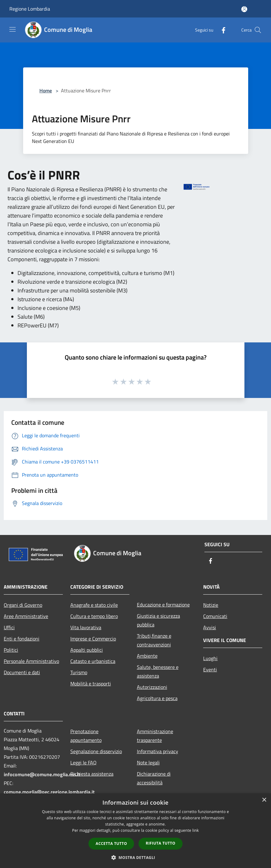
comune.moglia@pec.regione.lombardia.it (49, 792)
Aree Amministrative (26, 616)
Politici (11, 650)
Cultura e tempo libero (94, 616)
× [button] (264, 800)
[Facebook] (221, 30)
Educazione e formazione (163, 605)
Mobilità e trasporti (91, 684)
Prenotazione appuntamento (86, 736)
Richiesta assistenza (92, 774)
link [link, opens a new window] (196, 830)
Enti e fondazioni (22, 639)
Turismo (79, 672)
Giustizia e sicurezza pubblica (158, 620)
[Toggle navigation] (13, 29)
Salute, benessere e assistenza (158, 671)
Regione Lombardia (30, 9)
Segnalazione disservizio (96, 751)
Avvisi (210, 627)
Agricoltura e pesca (157, 698)
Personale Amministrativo (31, 661)
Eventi (210, 669)
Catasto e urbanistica (93, 661)
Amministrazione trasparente (155, 736)
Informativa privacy (158, 751)
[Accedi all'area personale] (244, 9)
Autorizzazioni (152, 687)
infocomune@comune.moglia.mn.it (42, 774)
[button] (136, 857)
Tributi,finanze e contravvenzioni (154, 640)
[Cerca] (258, 30)
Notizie (211, 605)
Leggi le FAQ (83, 763)
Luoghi (210, 658)
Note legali (148, 763)
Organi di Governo (23, 605)
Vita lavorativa (86, 627)
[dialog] (135, 831)
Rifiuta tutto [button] (161, 843)
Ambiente (147, 656)
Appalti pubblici (87, 650)
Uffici (9, 627)
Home (46, 91)
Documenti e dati (22, 672)
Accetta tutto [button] (111, 843)
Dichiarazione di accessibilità (154, 778)
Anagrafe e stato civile (94, 605)
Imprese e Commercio (93, 639)
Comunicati (215, 616)
